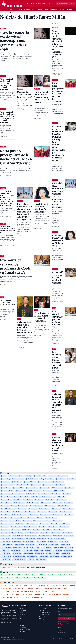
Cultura (62, 9)
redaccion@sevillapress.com (17, 640)
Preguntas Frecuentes (64, 630)
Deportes (40, 9)
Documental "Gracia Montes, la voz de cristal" (25, 94)
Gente (34, 9)
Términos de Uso (43, 617)
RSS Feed (23, 631)
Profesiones (69, 9)
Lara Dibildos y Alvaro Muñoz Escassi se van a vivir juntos (7, 303)
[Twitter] (5, 623)
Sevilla (20, 9)
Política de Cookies (44, 615)
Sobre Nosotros (43, 608)
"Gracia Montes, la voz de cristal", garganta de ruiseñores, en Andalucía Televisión (7, 84)
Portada (6, 9)
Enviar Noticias (62, 632)
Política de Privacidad (44, 613)
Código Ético (42, 610)
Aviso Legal (42, 619)
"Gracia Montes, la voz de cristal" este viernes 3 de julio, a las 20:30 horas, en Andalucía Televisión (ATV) (7, 117)
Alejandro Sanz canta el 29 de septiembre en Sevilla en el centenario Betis (25, 327)
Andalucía (27, 9)
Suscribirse (66, 618)
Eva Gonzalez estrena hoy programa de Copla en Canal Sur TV (58, 319)
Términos (67, 639)
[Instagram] (7, 623)
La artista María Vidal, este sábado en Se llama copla (42, 208)
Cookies (61, 639)
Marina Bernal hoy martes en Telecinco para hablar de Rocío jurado (42, 97)
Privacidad (56, 639)
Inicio (1, 12)
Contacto (41, 621)
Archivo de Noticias (25, 629)
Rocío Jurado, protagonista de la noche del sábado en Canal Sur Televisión (58, 92)
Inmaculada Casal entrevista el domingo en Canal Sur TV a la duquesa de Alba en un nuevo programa (25, 212)
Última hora (13, 9)
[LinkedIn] (10, 623)
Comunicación (54, 9)
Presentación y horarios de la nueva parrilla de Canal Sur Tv (8, 230)
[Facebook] (2, 623)
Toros (46, 9)
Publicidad (61, 628)
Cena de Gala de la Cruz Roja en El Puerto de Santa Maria (42, 317)
